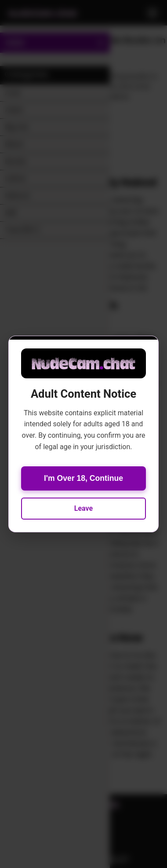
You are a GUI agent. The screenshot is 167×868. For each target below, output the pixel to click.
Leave (83, 508)
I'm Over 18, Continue (83, 478)
